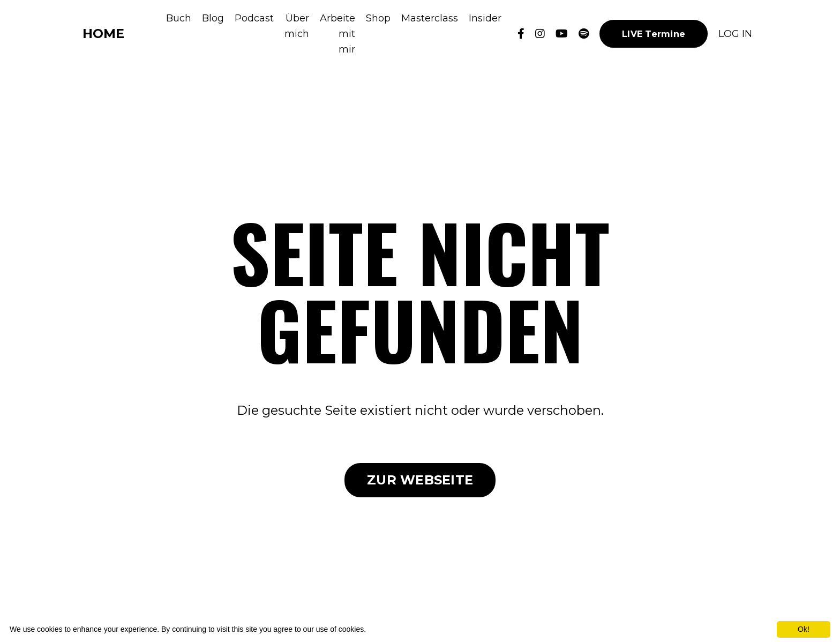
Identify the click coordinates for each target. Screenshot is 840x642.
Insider (485, 18)
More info (384, 629)
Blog (213, 18)
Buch (179, 18)
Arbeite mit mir (337, 34)
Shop (378, 18)
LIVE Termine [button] (654, 34)
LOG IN (735, 34)
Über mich (297, 26)
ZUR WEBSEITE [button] (420, 480)
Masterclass (430, 18)
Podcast (254, 18)
